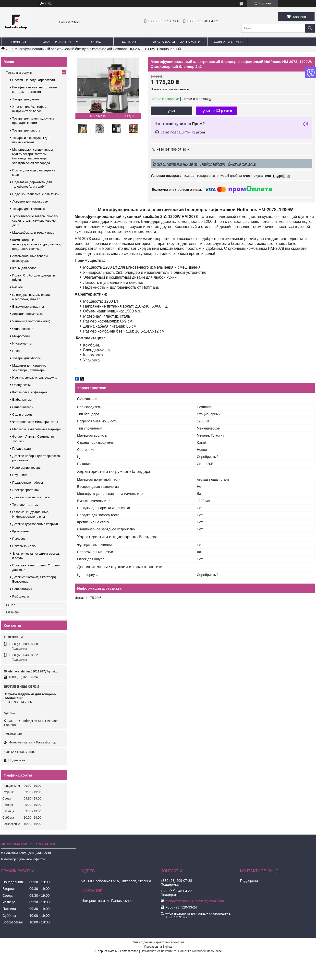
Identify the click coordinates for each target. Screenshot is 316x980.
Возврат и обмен (228, 42)
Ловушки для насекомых (30, 201)
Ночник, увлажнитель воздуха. (35, 377)
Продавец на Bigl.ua (158, 947)
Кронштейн (20, 531)
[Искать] (310, 28)
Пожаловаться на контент (158, 951)
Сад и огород (22, 414)
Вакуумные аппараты (28, 306)
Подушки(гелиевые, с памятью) (35, 194)
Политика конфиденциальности (27, 853)
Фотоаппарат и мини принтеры (35, 422)
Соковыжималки (24, 546)
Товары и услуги (56, 42)
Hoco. (16, 351)
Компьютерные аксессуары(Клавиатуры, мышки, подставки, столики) (37, 244)
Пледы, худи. (22, 448)
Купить (171, 111)
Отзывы (12, 612)
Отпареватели (23, 329)
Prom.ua (179, 942)
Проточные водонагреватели (34, 80)
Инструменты (22, 343)
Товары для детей (26, 99)
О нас (96, 42)
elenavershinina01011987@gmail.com (33, 671)
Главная (19, 42)
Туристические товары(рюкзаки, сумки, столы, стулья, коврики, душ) (36, 221)
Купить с (216, 111)
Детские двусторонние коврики (35, 524)
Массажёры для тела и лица (33, 233)
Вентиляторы (22, 589)
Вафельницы (22, 400)
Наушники (20, 475)
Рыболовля (21, 596)
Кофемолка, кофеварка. (30, 392)
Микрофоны (21, 336)
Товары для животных (29, 209)
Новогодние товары (27, 468)
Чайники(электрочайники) (31, 321)
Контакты (131, 42)
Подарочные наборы (28, 483)
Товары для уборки (26, 358)
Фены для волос (24, 268)
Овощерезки (21, 385)
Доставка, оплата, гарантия (178, 42)
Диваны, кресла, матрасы (31, 497)
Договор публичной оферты (24, 859)
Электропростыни (25, 490)
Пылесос (19, 539)
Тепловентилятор (25, 505)
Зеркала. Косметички (28, 314)
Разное (18, 287)
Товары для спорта (26, 130)
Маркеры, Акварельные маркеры (37, 429)
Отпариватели (23, 407)
